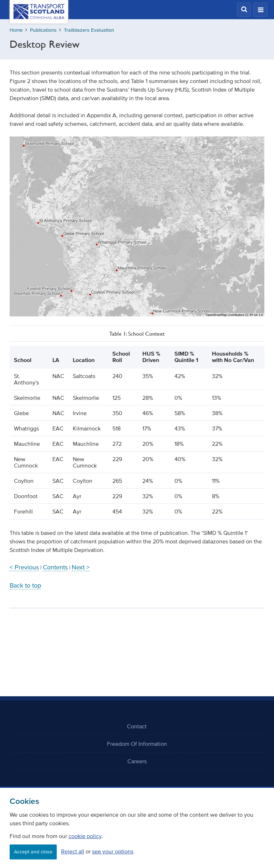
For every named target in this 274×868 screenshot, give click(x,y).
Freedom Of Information (137, 744)
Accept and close (33, 852)
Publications (43, 30)
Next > (81, 567)
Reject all (73, 851)
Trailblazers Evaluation (89, 30)
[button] (244, 10)
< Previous (24, 567)
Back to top (25, 585)
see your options (113, 851)
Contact (137, 726)
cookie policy (85, 836)
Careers (137, 761)
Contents (55, 567)
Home (16, 30)
